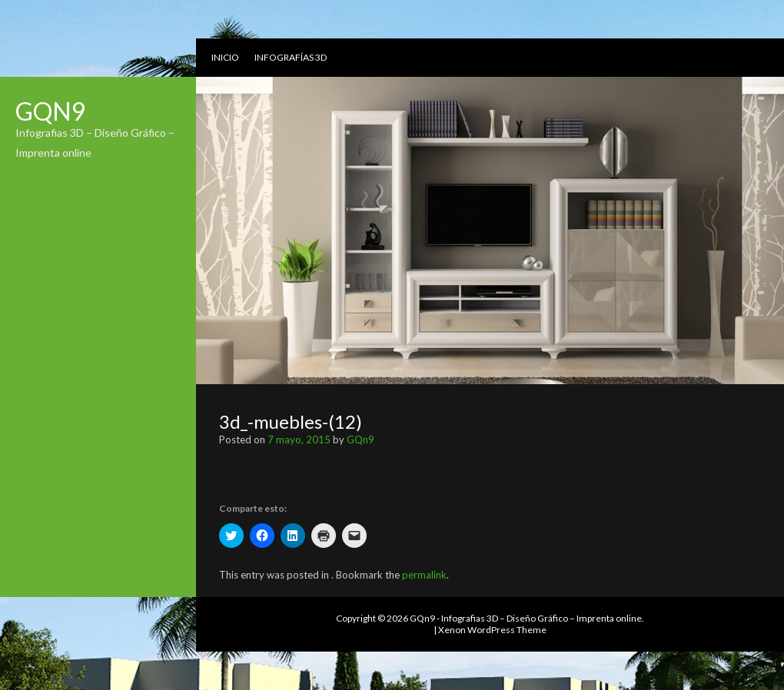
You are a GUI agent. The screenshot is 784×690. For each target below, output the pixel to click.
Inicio (225, 57)
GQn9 (51, 111)
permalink (424, 575)
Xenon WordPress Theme (492, 630)
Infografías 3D (291, 57)
